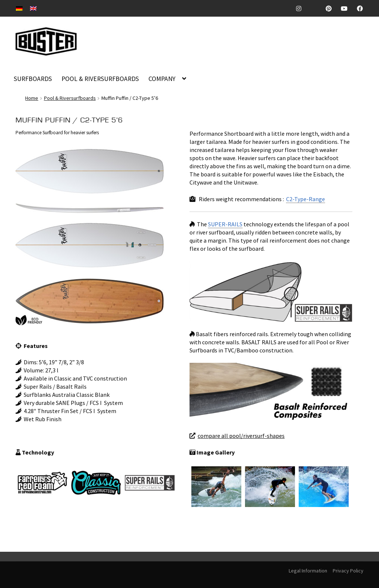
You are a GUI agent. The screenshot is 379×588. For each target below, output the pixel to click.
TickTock (316, 9)
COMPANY (162, 79)
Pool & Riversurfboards (70, 98)
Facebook (363, 9)
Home (32, 98)
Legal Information (308, 571)
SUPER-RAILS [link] (225, 224)
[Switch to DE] (19, 8)
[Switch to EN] (33, 8)
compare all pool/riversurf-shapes (241, 436)
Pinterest (331, 9)
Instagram (302, 9)
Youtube (347, 9)
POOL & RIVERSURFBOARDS (100, 79)
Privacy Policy (348, 571)
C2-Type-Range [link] (306, 199)
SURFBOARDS (33, 79)
